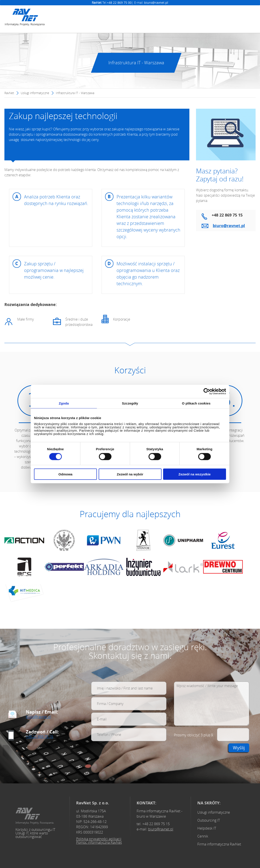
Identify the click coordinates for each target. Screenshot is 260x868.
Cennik (203, 836)
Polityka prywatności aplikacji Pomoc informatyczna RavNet (99, 841)
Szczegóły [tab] (130, 403)
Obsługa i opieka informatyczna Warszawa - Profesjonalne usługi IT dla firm (35, 816)
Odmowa (65, 474)
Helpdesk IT (207, 828)
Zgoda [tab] (64, 403)
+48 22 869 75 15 (40, 737)
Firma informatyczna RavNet (219, 844)
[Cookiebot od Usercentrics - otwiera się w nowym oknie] (207, 391)
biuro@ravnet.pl (156, 3)
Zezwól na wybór (130, 474)
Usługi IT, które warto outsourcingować (32, 835)
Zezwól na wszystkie (195, 474)
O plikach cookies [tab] (196, 403)
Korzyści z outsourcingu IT (35, 830)
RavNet (9, 93)
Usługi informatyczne (35, 93)
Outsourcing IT (209, 820)
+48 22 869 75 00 (119, 3)
